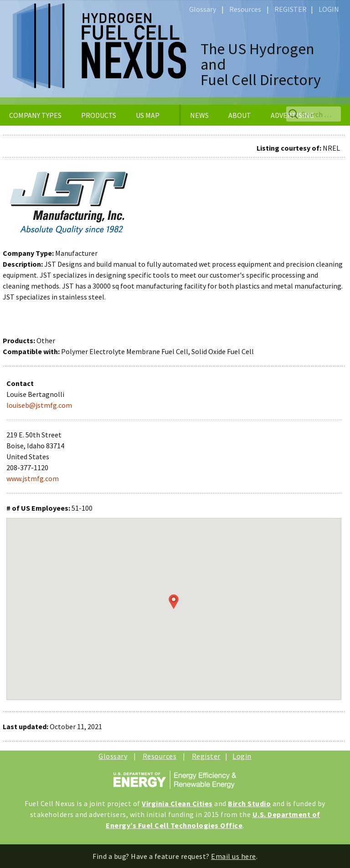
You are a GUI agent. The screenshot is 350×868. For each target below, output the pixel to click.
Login (242, 756)
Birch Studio (249, 803)
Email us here (234, 856)
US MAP (148, 115)
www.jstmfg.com (33, 478)
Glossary (203, 9)
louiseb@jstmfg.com (39, 405)
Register (206, 756)
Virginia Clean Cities (177, 803)
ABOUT (240, 115)
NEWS (199, 115)
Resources (245, 9)
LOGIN (329, 9)
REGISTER (291, 9)
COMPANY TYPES (35, 115)
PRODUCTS (99, 115)
